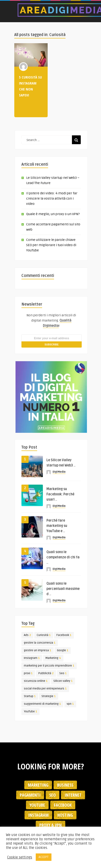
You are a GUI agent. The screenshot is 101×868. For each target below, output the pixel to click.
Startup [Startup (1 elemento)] (30, 696)
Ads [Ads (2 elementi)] (27, 635)
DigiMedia (59, 472)
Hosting (65, 815)
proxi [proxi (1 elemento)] (28, 673)
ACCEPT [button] (44, 857)
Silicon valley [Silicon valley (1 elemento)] (63, 681)
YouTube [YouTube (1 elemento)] (30, 712)
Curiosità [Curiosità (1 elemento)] (44, 635)
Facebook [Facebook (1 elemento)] (64, 635)
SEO (53, 795)
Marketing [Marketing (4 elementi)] (53, 658)
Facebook (63, 805)
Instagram (38, 815)
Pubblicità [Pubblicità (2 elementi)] (46, 673)
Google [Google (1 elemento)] (63, 650)
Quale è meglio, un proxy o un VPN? (53, 214)
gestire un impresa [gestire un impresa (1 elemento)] (38, 650)
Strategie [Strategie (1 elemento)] (49, 696)
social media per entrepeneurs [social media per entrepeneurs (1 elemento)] (45, 689)
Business (65, 785)
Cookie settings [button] (20, 857)
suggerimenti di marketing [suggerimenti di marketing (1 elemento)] (42, 704)
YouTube (37, 805)
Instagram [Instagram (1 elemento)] (32, 658)
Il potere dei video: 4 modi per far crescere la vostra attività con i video (52, 198)
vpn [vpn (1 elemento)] (70, 704)
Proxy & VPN (50, 825)
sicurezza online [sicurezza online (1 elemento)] (36, 681)
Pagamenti (30, 795)
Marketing (38, 785)
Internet (73, 795)
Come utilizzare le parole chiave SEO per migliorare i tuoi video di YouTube (51, 245)
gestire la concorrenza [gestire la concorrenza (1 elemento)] (40, 643)
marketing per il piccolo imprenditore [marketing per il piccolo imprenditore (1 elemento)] (49, 666)
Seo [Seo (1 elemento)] (63, 673)
